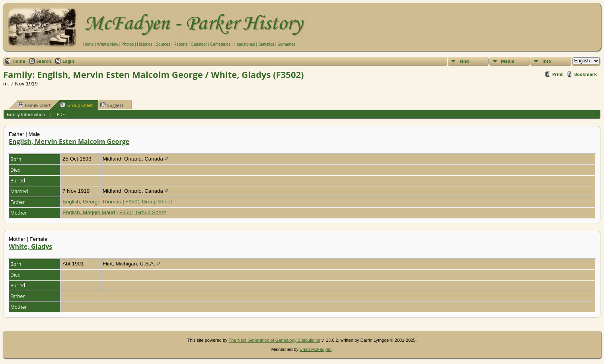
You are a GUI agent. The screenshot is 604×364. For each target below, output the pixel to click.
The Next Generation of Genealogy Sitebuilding (274, 340)
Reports (180, 44)
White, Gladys (30, 246)
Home (89, 44)
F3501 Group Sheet (149, 202)
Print (558, 74)
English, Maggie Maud (89, 212)
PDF (60, 114)
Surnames (286, 44)
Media (508, 61)
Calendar (199, 44)
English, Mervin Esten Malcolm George (69, 141)
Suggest (112, 105)
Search (44, 61)
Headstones (244, 44)
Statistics (266, 44)
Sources (163, 44)
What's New (108, 44)
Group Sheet (77, 105)
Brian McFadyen (316, 349)
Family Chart (34, 105)
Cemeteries (220, 44)
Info (547, 61)
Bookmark (585, 74)
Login (68, 61)
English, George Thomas (92, 202)
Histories (145, 44)
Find (464, 61)
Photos (128, 44)
